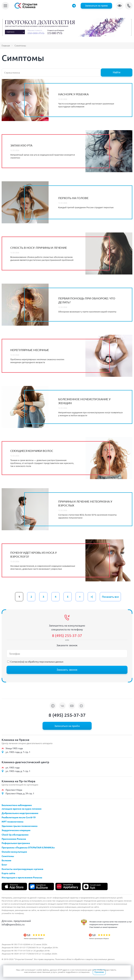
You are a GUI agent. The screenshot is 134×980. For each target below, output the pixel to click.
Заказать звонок (67, 670)
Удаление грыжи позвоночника (20, 826)
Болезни (6, 860)
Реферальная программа (16, 843)
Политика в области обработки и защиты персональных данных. (85, 959)
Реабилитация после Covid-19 (19, 817)
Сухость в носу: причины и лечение (39, 248)
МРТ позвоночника (13, 821)
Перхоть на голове (73, 198)
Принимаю (99, 972)
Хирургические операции (16, 830)
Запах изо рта (21, 145)
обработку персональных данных (45, 662)
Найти (117, 72)
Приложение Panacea (14, 839)
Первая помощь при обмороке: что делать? (87, 300)
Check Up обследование (15, 835)
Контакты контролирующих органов (22, 869)
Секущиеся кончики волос (32, 451)
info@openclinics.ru (13, 924)
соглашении (84, 972)
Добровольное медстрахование (20, 813)
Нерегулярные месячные (30, 350)
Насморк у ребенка (73, 94)
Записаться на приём (67, 726)
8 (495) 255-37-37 (129, 6)
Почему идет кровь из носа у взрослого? (34, 554)
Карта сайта (8, 873)
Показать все (110, 597)
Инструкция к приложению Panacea (22, 877)
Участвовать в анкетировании (103, 927)
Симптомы (8, 856)
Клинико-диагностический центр (25, 762)
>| (92, 597)
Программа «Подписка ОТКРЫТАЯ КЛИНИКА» (28, 847)
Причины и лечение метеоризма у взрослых (85, 503)
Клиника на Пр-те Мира (18, 781)
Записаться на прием (96, 6)
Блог (4, 865)
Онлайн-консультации (14, 852)
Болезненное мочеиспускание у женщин (84, 401)
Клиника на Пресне (15, 740)
